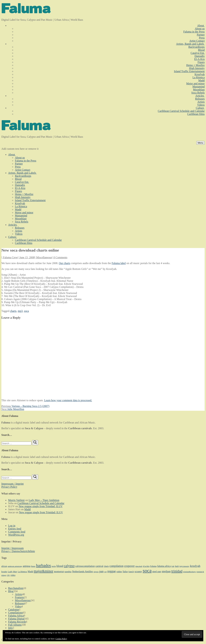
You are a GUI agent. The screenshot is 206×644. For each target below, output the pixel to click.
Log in (12, 526)
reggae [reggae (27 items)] (111, 571)
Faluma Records (17, 622)
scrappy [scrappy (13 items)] (138, 571)
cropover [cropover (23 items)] (129, 566)
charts (13, 311)
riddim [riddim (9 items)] (119, 572)
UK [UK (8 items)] (8, 575)
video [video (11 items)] (13, 575)
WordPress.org (16, 535)
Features (19, 597)
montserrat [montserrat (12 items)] (59, 572)
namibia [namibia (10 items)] (68, 572)
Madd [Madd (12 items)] (30, 572)
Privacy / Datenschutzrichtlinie (18, 551)
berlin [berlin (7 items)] (54, 566)
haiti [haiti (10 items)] (177, 566)
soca (26, 311)
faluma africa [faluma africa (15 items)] (164, 566)
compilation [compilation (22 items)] (116, 566)
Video (18, 606)
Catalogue (14, 610)
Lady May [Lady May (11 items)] (12, 572)
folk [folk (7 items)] (173, 566)
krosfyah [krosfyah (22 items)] (195, 566)
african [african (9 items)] (4, 566)
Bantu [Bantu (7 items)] (33, 566)
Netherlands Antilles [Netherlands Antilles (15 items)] (82, 571)
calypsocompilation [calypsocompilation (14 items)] (85, 566)
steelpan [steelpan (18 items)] (166, 571)
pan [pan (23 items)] (101, 571)
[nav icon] (200, 143)
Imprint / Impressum (13, 548)
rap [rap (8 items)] (106, 572)
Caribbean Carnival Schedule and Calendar (41, 503)
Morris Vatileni (16, 500)
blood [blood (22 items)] (60, 566)
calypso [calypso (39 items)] (69, 566)
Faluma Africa (16, 616)
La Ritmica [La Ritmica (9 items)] (22, 572)
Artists (19, 594)
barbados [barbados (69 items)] (44, 565)
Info (10, 628)
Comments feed (17, 532)
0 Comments (60, 257)
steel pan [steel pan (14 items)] (157, 571)
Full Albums (15, 625)
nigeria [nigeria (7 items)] (96, 572)
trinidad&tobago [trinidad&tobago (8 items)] (189, 572)
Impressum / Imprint (13, 484)
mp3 (20, 311)
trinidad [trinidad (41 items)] (177, 571)
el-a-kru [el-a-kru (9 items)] (146, 566)
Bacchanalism (16, 588)
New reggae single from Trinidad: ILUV (41, 506)
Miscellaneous (43, 257)
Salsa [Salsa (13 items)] (125, 571)
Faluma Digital (16, 619)
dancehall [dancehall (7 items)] (139, 566)
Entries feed (15, 529)
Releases (20, 603)
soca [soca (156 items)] (147, 571)
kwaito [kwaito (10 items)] (4, 572)
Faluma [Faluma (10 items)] (153, 566)
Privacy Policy (9, 487)
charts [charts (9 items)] (106, 566)
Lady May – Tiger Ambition (44, 500)
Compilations (15, 613)
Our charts (65, 263)
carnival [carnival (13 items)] (99, 566)
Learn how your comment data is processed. (68, 400)
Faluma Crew (10, 257)
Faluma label (119, 263)
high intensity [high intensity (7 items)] (184, 566)
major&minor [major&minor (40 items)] (43, 571)
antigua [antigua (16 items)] (27, 566)
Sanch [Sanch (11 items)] (131, 572)
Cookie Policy (61, 639)
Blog (11, 591)
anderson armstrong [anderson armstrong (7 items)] (15, 566)
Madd (28, 509)
